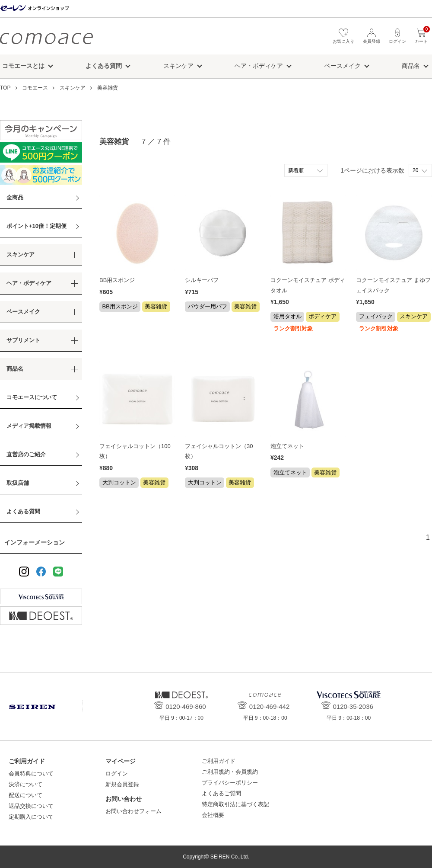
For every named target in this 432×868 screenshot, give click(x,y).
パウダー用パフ (208, 306)
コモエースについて (32, 397)
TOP (5, 88)
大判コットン (119, 482)
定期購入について (31, 817)
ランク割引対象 (293, 328)
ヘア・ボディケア (259, 66)
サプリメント (23, 340)
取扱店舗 (18, 483)
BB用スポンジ (117, 280)
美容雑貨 (108, 88)
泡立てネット (287, 446)
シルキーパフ (202, 280)
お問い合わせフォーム (133, 811)
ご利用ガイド (219, 761)
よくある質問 (23, 511)
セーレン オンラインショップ (35, 8)
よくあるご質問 (221, 793)
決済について (25, 784)
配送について (25, 795)
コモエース (46, 38)
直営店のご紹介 (26, 454)
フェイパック (376, 316)
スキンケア (178, 66)
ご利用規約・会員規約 (230, 772)
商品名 (411, 66)
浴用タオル (287, 316)
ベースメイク (343, 66)
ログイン (117, 774)
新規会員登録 (122, 784)
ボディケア (322, 316)
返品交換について (31, 806)
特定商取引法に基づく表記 (235, 804)
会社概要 (213, 815)
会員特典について (31, 774)
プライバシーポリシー (230, 783)
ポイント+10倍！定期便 (37, 226)
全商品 (15, 197)
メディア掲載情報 (29, 426)
